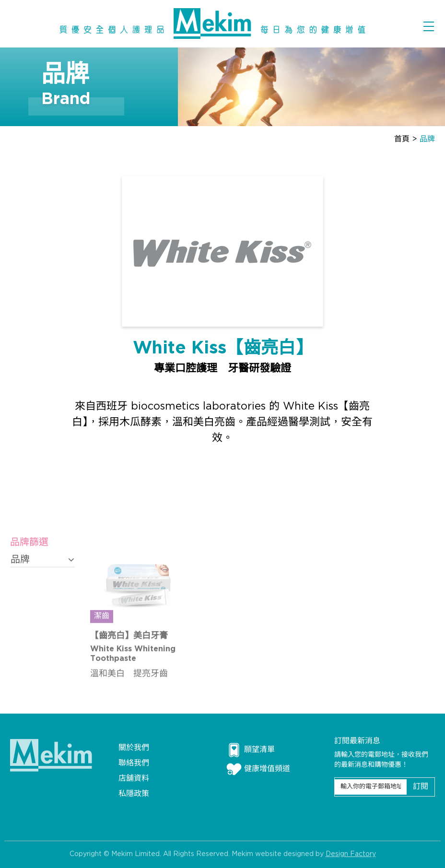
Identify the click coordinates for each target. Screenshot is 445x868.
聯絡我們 (134, 763)
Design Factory (351, 857)
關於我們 (134, 748)
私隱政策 (134, 794)
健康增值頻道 (258, 769)
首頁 (402, 139)
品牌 (427, 139)
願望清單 (251, 750)
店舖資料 (134, 779)
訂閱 (421, 787)
